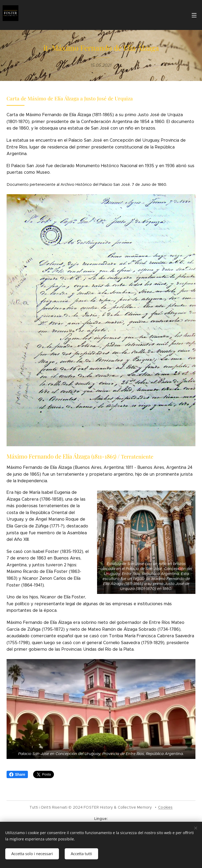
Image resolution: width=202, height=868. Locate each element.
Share (17, 774)
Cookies (165, 807)
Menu (194, 15)
